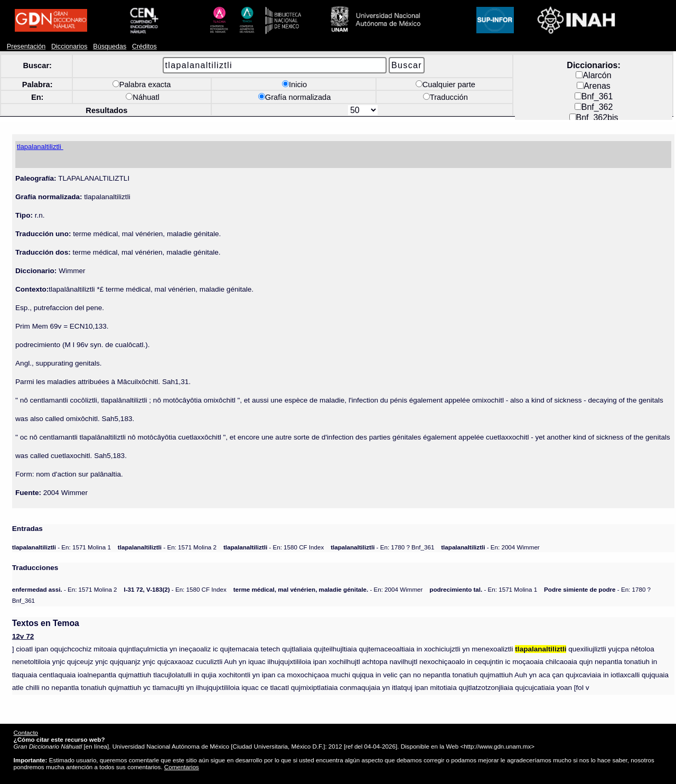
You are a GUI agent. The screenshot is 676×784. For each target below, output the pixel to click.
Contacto (26, 732)
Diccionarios (69, 46)
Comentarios (182, 767)
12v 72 (23, 636)
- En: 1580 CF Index (274, 547)
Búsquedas (110, 46)
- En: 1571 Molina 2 (167, 547)
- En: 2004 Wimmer (490, 547)
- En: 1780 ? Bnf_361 (382, 547)
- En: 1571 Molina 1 (62, 547)
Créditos (144, 46)
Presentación (26, 46)
